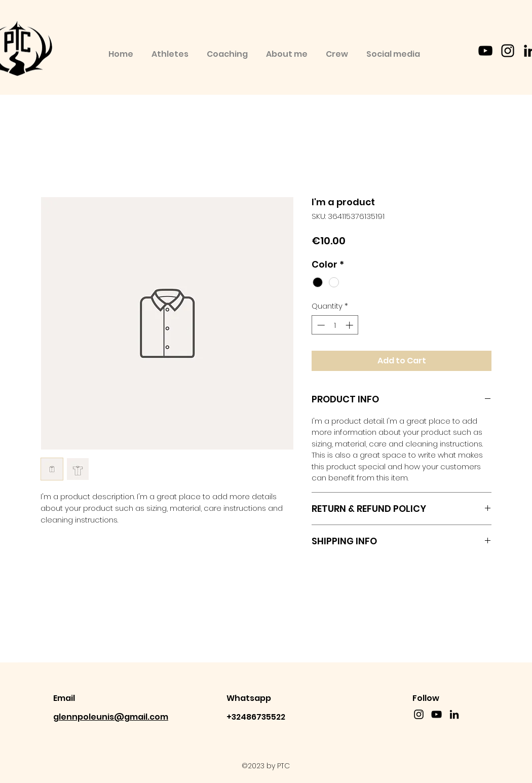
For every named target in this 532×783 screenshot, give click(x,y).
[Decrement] (320, 325)
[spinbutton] (335, 325)
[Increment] (350, 325)
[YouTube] (485, 51)
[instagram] (508, 51)
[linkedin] (454, 714)
